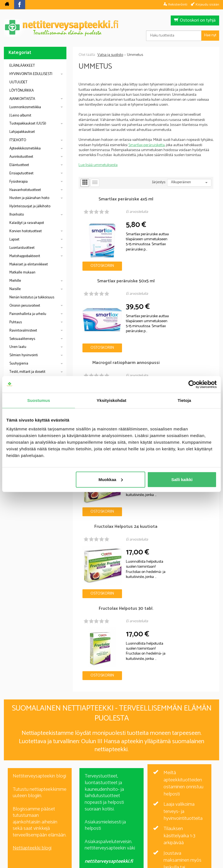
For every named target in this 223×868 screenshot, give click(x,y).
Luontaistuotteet (22, 248)
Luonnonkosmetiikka (25, 107)
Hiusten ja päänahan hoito (29, 198)
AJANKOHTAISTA (22, 99)
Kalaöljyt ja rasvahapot (27, 223)
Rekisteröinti (178, 4)
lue (141, 789)
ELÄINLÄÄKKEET (22, 66)
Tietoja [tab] (184, 400)
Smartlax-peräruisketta (146, 145)
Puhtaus (16, 322)
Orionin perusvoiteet (25, 306)
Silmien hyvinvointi (24, 355)
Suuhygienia (19, 364)
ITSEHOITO (18, 140)
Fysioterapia (19, 182)
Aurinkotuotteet (21, 157)
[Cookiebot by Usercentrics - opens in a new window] (192, 384)
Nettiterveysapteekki (50, 826)
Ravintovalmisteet (23, 331)
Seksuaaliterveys (22, 339)
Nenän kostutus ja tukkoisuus (32, 297)
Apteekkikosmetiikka (25, 148)
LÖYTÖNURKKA (22, 91)
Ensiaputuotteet (21, 173)
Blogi (82, 826)
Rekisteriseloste (110, 826)
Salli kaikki (182, 479)
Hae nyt (210, 35)
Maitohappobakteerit (25, 256)
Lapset (14, 240)
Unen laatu (18, 347)
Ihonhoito (17, 215)
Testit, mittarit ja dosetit (27, 372)
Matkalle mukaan (22, 272)
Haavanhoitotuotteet (25, 190)
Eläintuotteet (19, 165)
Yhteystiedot (181, 826)
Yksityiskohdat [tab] (111, 400)
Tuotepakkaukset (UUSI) (28, 124)
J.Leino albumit (20, 116)
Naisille (15, 289)
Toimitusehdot (147, 826)
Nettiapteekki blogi (32, 597)
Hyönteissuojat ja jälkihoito (30, 206)
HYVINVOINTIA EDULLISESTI (31, 74)
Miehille (15, 281)
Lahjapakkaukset (22, 132)
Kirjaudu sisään (207, 4)
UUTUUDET (18, 82)
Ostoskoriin (96, 252)
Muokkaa (111, 479)
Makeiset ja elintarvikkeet (29, 264)
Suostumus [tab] (39, 400)
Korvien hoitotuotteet (26, 231)
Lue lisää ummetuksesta (98, 165)
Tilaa (143, 781)
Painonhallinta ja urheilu (28, 314)
